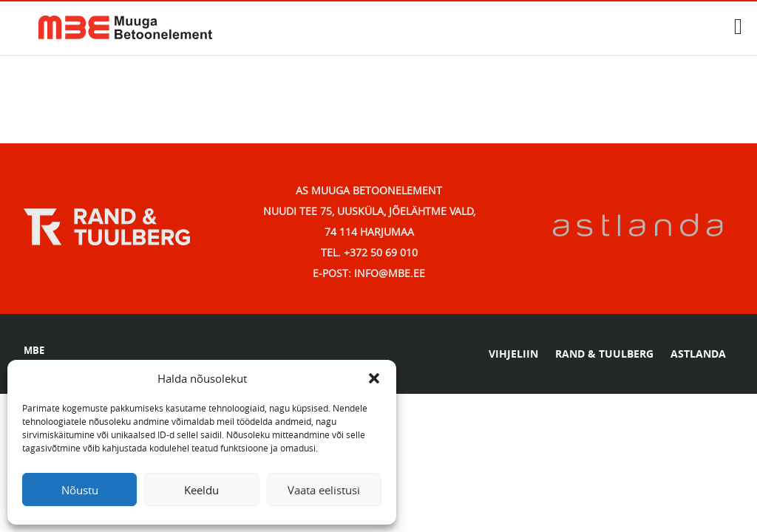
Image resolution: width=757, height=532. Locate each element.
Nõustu (80, 490)
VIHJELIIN (513, 354)
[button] (374, 378)
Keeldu (201, 490)
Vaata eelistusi (324, 490)
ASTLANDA (698, 354)
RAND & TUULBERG (604, 354)
